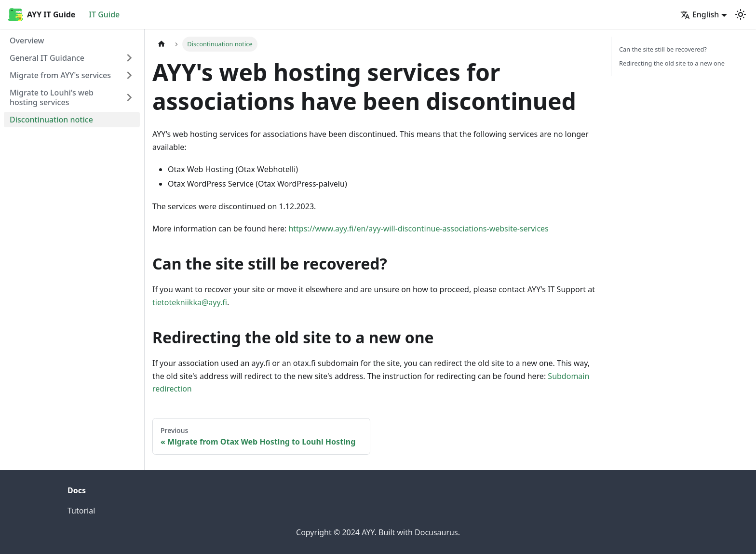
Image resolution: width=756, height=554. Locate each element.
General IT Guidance (47, 58)
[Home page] (162, 44)
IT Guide (104, 14)
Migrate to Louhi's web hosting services (52, 97)
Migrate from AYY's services (60, 75)
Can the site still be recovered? (663, 49)
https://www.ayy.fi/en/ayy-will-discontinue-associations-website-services (418, 229)
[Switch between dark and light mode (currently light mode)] (741, 14)
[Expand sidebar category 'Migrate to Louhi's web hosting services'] (129, 97)
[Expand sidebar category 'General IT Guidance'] (129, 58)
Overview (27, 41)
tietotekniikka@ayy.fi (190, 302)
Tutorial (81, 511)
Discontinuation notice (51, 120)
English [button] (700, 14)
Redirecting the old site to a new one (672, 63)
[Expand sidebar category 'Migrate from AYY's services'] (129, 75)
